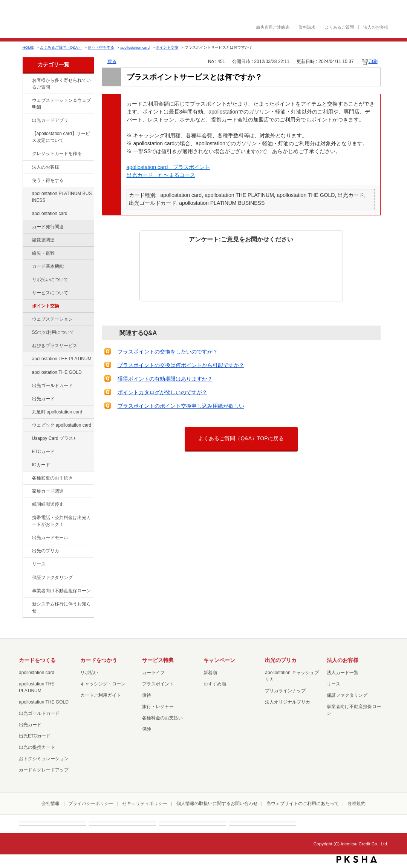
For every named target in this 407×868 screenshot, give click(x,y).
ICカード (41, 465)
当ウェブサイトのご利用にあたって (303, 803)
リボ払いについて (50, 280)
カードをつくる (37, 660)
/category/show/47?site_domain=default (27, 399)
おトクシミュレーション (44, 759)
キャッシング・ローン (103, 684)
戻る (112, 61)
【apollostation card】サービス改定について (61, 137)
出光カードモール (50, 538)
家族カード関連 (48, 491)
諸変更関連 (43, 240)
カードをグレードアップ (44, 770)
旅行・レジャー (158, 707)
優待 (147, 695)
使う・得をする (101, 47)
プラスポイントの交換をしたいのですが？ (168, 352)
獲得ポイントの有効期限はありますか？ (165, 379)
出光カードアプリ (50, 120)
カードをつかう (99, 660)
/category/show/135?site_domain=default (27, 101)
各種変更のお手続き (52, 478)
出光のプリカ (46, 551)
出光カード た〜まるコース (161, 175)
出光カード (43, 399)
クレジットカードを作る (57, 154)
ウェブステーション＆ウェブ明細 (61, 104)
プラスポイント (158, 684)
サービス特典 (158, 660)
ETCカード (43, 452)
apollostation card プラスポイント (168, 167)
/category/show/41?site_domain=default (27, 359)
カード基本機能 (48, 266)
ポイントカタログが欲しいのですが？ (162, 392)
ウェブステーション (52, 319)
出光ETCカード (35, 736)
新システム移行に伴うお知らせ (61, 607)
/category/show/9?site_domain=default (27, 181)
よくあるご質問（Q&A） (61, 47)
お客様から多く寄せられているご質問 (61, 84)
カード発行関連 (48, 227)
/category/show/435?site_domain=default (27, 121)
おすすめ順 (215, 684)
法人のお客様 (376, 27)
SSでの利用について (53, 332)
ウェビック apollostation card (62, 425)
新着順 (210, 673)
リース (39, 564)
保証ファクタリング (52, 578)
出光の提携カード (37, 747)
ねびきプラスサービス (55, 346)
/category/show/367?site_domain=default (27, 439)
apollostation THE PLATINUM (62, 359)
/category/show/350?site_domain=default (27, 604)
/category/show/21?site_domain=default (27, 167)
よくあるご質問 (339, 27)
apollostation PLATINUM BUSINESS (62, 197)
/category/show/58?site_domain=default (27, 386)
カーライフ (153, 673)
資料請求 (307, 27)
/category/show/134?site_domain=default (27, 81)
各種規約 (357, 803)
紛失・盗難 (43, 253)
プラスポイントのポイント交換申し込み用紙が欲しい (181, 406)
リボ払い (89, 673)
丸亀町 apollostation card (57, 412)
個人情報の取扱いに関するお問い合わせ (217, 803)
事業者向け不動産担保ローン (61, 591)
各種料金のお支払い (162, 718)
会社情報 (50, 803)
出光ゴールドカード (52, 386)
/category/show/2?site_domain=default (27, 154)
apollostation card (135, 47)
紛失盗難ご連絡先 (273, 27)
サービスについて (50, 293)
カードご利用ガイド (101, 695)
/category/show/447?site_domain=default (27, 194)
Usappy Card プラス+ (54, 438)
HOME (28, 47)
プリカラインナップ (285, 691)
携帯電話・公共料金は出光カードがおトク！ (61, 521)
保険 (147, 729)
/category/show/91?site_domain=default (27, 426)
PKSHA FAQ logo (357, 859)
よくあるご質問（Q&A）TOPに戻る (241, 438)
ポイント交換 (167, 47)
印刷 (373, 61)
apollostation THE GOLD (57, 372)
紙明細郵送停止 (48, 504)
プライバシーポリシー (91, 803)
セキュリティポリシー (145, 803)
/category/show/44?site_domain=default (27, 373)
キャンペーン (219, 660)
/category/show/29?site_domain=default (27, 214)
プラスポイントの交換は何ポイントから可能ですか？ (181, 365)
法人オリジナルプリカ (288, 702)
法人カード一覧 (343, 673)
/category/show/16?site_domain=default (27, 551)
